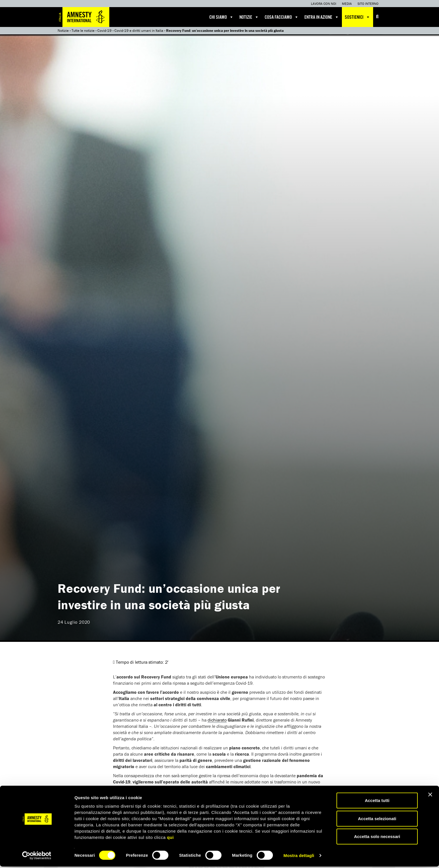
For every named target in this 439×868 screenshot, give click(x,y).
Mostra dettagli (299, 857)
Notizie (249, 17)
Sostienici (358, 17)
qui (170, 839)
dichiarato (217, 720)
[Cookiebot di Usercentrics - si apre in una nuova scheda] (37, 857)
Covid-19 (104, 31)
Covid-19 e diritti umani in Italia (139, 31)
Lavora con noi (324, 4)
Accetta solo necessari (377, 838)
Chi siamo (221, 17)
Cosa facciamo (282, 17)
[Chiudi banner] (430, 796)
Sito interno (368, 4)
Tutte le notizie (83, 31)
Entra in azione (322, 17)
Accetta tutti (377, 802)
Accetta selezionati (377, 820)
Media (347, 4)
